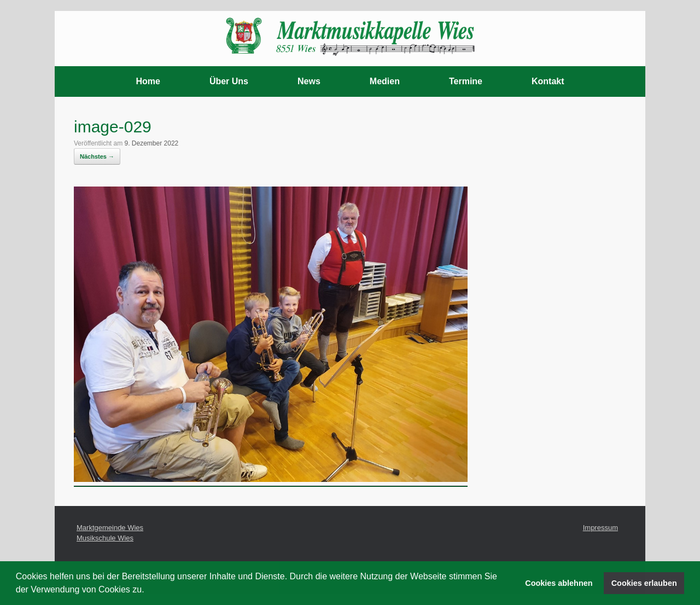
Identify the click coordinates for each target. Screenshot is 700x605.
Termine (466, 81)
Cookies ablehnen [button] (559, 583)
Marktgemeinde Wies (110, 528)
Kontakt (548, 81)
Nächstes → (97, 156)
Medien (385, 81)
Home (148, 81)
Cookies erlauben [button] (644, 583)
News (309, 81)
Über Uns (229, 81)
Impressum (600, 528)
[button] (148, 591)
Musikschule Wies (105, 538)
